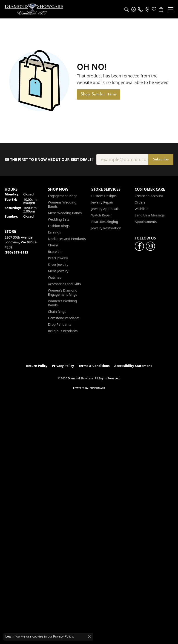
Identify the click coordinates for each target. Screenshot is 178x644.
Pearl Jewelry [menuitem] (58, 258)
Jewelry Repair (102, 202)
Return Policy (37, 366)
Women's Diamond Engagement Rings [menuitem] (63, 292)
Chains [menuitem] (53, 245)
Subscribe (161, 160)
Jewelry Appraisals (105, 209)
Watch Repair (102, 215)
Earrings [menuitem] (55, 232)
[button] (126, 9)
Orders (140, 202)
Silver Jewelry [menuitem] (58, 264)
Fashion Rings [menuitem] (59, 226)
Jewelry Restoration (106, 228)
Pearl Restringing (105, 222)
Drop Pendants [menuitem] (60, 324)
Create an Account (149, 196)
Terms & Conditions (94, 366)
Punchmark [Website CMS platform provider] (97, 388)
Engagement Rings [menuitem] (63, 196)
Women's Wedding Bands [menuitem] (63, 303)
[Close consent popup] (89, 637)
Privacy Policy (63, 366)
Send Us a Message (150, 215)
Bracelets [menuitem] (55, 252)
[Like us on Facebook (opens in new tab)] (139, 246)
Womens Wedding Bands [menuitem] (62, 204)
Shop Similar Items (99, 94)
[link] (140, 9)
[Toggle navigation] (171, 9)
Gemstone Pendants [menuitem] (64, 318)
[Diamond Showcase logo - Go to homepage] (34, 9)
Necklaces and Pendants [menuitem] (67, 239)
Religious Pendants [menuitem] (63, 331)
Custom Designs (104, 196)
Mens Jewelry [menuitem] (58, 271)
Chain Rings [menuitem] (57, 312)
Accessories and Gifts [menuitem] (65, 284)
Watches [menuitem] (55, 277)
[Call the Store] (16, 252)
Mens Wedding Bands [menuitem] (65, 213)
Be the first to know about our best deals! (49, 160)
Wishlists (142, 209)
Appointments (146, 222)
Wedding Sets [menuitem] (59, 219)
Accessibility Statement (133, 366)
